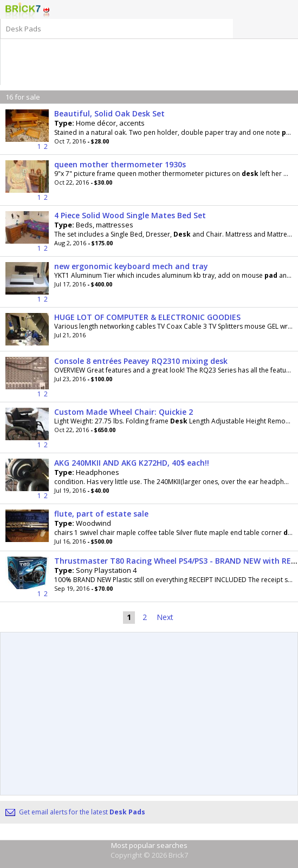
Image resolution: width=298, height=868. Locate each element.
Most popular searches (149, 845)
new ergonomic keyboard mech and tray (131, 266)
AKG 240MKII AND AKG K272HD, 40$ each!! (132, 463)
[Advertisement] (147, 55)
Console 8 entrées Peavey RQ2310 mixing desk (141, 361)
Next (165, 617)
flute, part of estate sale (101, 514)
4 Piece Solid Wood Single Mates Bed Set (130, 215)
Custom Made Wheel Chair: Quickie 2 (124, 412)
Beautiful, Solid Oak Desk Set (109, 113)
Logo (23, 11)
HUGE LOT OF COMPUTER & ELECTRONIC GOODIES (147, 317)
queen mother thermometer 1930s (120, 164)
